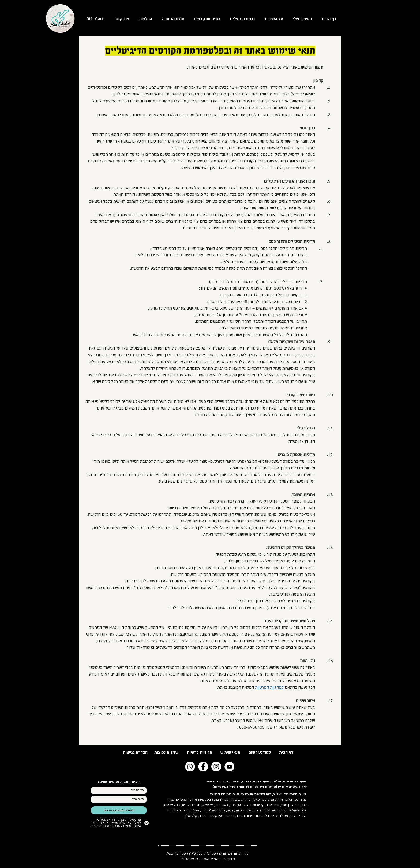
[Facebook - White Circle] (203, 767)
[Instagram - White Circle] (216, 767)
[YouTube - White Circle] (229, 767)
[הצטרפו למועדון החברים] (119, 810)
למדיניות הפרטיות (269, 687)
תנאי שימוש (230, 752)
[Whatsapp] (190, 767)
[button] (172, 18)
